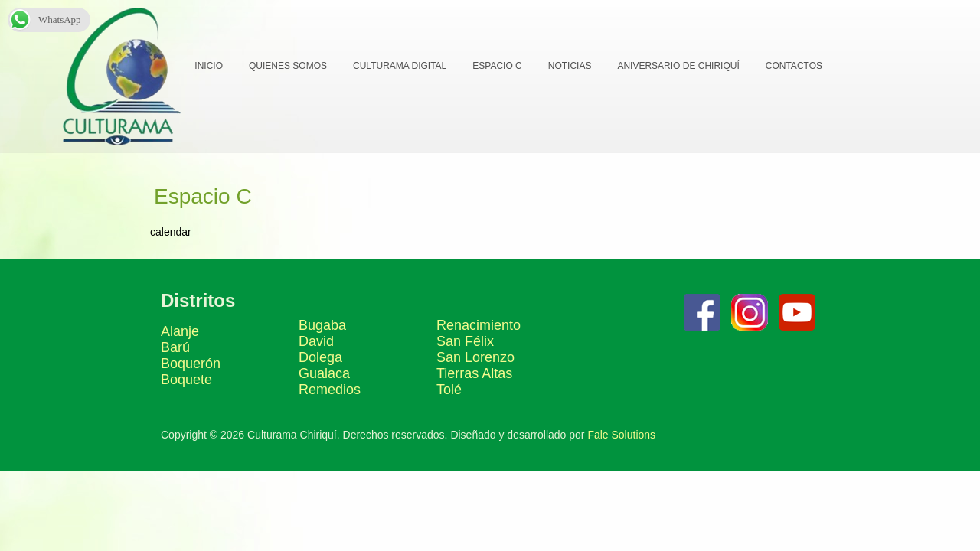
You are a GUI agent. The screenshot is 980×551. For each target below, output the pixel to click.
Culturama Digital (399, 66)
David (316, 421)
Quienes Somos (287, 66)
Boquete (186, 459)
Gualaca (324, 453)
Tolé (449, 469)
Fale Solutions (621, 514)
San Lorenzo (475, 437)
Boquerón (191, 443)
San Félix (465, 421)
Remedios (330, 469)
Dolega (320, 437)
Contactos (793, 66)
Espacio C (496, 66)
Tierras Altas (474, 453)
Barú (175, 427)
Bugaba (322, 405)
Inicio (208, 66)
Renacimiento (479, 405)
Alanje (180, 411)
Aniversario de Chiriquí (677, 66)
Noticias (569, 66)
